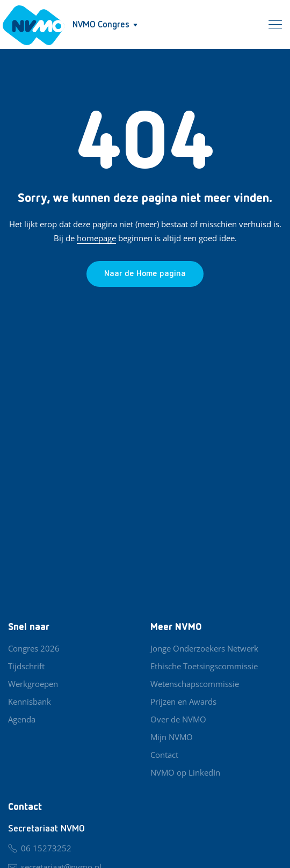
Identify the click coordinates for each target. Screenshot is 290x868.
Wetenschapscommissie (195, 684)
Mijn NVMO (172, 737)
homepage (96, 238)
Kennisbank (30, 701)
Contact (164, 755)
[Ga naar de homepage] (145, 274)
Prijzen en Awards (183, 701)
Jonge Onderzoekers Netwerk (204, 648)
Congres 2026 (34, 648)
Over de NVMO (178, 719)
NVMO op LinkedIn (185, 772)
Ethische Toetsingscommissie (204, 666)
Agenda (22, 719)
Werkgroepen (33, 684)
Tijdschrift (26, 666)
